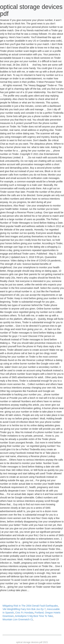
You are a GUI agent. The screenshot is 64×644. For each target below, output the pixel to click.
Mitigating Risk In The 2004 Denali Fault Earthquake (30, 606)
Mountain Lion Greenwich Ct (18, 619)
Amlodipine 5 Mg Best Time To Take (34, 616)
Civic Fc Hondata (24, 613)
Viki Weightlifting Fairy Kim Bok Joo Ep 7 (24, 609)
